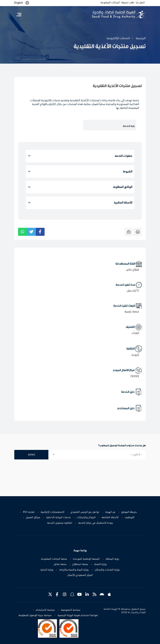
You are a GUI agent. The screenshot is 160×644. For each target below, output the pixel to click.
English (19, 3)
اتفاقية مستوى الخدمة (60, 523)
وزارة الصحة (100, 564)
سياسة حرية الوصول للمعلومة (35, 615)
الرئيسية (141, 38)
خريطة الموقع (129, 512)
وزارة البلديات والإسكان (107, 570)
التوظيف (130, 518)
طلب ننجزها (128, 3)
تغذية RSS (29, 512)
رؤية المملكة (112, 559)
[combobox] (97, 455)
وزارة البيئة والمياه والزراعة (74, 570)
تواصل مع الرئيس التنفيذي (85, 512)
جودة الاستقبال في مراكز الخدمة (96, 523)
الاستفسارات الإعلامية (52, 512)
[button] (27, 3)
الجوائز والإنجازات (86, 518)
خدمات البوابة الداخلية (58, 518)
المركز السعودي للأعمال (80, 575)
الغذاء (135, 333)
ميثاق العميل (33, 518)
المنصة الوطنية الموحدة (86, 559)
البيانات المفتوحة (110, 3)
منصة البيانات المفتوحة (54, 559)
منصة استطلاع (80, 564)
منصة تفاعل (60, 564)
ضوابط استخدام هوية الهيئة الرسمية (78, 615)
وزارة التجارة (47, 570)
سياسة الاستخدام (45, 610)
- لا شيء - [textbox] (136, 455)
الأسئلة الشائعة (110, 518)
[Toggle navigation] (19, 14)
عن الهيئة (110, 512)
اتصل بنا (140, 3)
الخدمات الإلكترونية (118, 38)
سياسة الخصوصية (71, 610)
